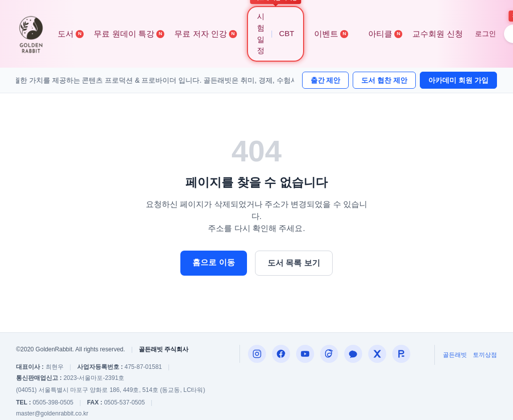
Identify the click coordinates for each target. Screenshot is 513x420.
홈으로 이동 (213, 262)
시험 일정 (261, 33)
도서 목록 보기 (294, 263)
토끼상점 (485, 355)
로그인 (485, 34)
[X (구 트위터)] (377, 354)
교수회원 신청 (437, 34)
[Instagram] (257, 354)
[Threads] (329, 354)
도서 (71, 34)
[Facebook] (281, 354)
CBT (287, 33)
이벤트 (331, 34)
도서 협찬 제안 (384, 80)
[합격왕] (401, 354)
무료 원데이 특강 (129, 34)
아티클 (385, 34)
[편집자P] (305, 354)
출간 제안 (326, 80)
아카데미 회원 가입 (458, 80)
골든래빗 (455, 355)
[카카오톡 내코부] (353, 354)
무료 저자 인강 (206, 34)
